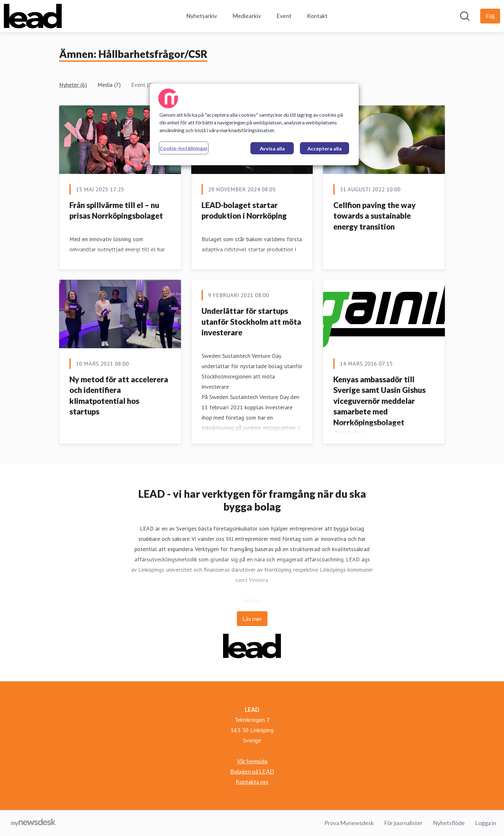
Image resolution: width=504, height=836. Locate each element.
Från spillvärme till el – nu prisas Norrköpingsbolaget (116, 210)
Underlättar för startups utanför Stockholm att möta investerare (251, 322)
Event (284, 16)
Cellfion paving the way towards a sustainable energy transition (374, 216)
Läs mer (252, 619)
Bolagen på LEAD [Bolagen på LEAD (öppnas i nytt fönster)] (252, 771)
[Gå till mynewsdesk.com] (33, 823)
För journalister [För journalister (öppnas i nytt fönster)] (403, 823)
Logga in (486, 823)
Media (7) (109, 85)
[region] (254, 124)
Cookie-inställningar (184, 148)
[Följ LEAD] (490, 16)
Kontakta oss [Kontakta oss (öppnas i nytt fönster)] (252, 782)
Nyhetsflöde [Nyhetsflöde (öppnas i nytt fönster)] (449, 823)
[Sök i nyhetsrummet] (465, 16)
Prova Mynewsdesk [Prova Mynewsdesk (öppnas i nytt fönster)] (349, 823)
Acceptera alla (324, 148)
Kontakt (317, 16)
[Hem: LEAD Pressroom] (33, 16)
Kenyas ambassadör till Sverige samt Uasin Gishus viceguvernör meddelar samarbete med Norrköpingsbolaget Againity (379, 406)
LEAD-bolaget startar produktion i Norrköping (244, 210)
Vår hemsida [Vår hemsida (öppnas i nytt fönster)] (252, 761)
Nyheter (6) (73, 85)
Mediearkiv (247, 16)
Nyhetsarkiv (202, 16)
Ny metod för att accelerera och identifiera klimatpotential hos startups (119, 395)
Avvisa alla (272, 148)
